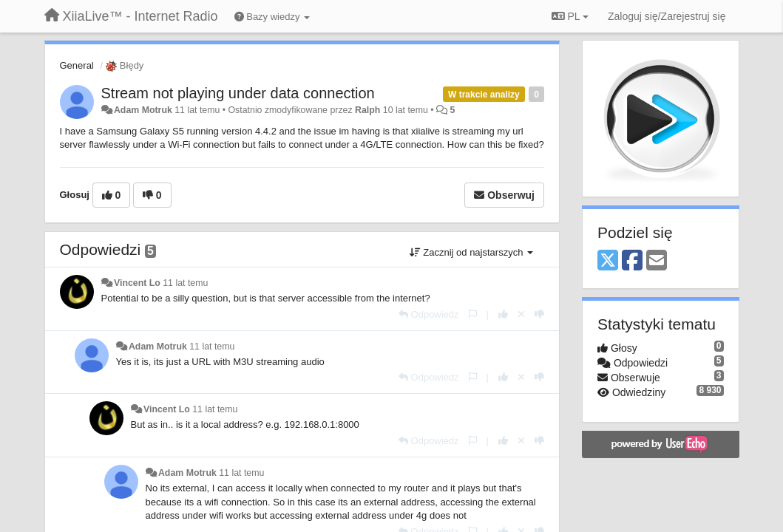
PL (570, 16)
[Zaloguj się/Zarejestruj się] (667, 16)
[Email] (657, 261)
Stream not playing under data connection (238, 93)
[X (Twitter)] (608, 261)
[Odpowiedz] (429, 314)
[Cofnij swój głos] (521, 314)
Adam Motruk (143, 110)
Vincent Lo (137, 283)
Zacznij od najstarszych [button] (471, 252)
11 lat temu (185, 283)
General (77, 65)
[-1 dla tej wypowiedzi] (539, 314)
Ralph (367, 110)
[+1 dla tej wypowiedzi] (503, 314)
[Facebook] (632, 261)
